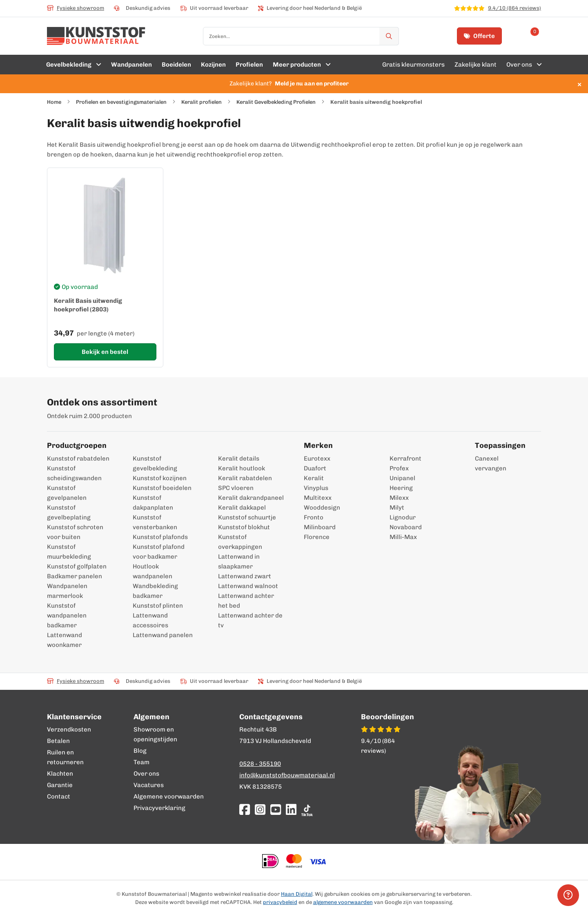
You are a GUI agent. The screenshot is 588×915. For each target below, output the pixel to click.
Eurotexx (317, 459)
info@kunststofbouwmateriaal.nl (287, 775)
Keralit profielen (202, 102)
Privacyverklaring (159, 808)
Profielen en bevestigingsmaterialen (121, 102)
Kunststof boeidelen (162, 488)
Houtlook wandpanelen (153, 571)
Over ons (146, 774)
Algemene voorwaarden (169, 796)
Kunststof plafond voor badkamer (159, 552)
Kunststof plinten (158, 606)
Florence (317, 537)
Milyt (397, 508)
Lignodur (403, 517)
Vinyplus (316, 488)
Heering (401, 488)
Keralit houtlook (242, 468)
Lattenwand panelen (163, 635)
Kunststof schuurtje (247, 517)
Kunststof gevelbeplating (69, 512)
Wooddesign (322, 508)
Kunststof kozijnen (160, 478)
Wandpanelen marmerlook (67, 591)
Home (54, 102)
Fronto (314, 517)
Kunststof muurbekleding (69, 552)
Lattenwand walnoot (248, 586)
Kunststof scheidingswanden (74, 473)
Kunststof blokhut (244, 527)
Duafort (315, 468)
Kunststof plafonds (160, 537)
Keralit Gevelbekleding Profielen (276, 102)
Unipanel (402, 478)
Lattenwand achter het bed (246, 601)
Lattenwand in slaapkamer (239, 562)
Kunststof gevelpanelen (67, 493)
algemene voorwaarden (343, 902)
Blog (140, 751)
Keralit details (239, 459)
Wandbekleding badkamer (155, 591)
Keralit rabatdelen (245, 478)
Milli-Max (403, 537)
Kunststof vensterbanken (155, 522)
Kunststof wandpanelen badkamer (67, 615)
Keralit (314, 478)
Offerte (479, 36)
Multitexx (318, 498)
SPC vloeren (236, 488)
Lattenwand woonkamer (65, 640)
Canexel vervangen (487, 463)
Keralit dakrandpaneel (251, 498)
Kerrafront (405, 459)
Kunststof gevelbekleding (155, 463)
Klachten (60, 774)
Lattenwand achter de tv (250, 620)
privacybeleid (280, 902)
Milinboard (320, 527)
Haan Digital (297, 894)
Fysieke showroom (76, 8)
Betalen (58, 741)
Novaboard (406, 527)
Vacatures (149, 785)
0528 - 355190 (260, 764)
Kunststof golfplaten (77, 566)
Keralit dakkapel (242, 508)
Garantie (60, 785)
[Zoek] (389, 36)
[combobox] (301, 36)
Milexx (399, 498)
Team (141, 762)
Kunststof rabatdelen (78, 459)
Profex (399, 468)
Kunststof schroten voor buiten (75, 532)
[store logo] (96, 36)
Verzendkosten (69, 729)
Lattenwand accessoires (150, 620)
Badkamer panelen (75, 576)
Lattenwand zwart (245, 576)
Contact (59, 796)
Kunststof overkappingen (240, 542)
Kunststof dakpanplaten (153, 503)
